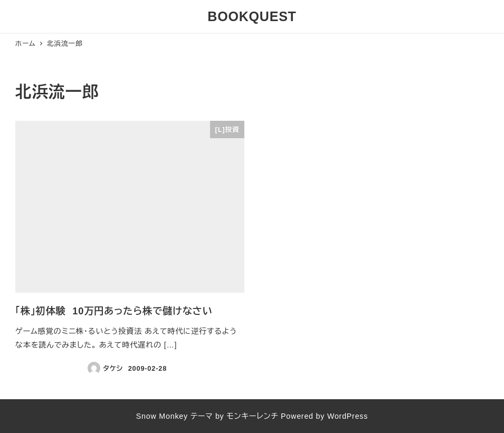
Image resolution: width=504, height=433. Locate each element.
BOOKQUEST (252, 16)
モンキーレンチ (252, 416)
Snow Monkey (162, 416)
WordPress (348, 416)
